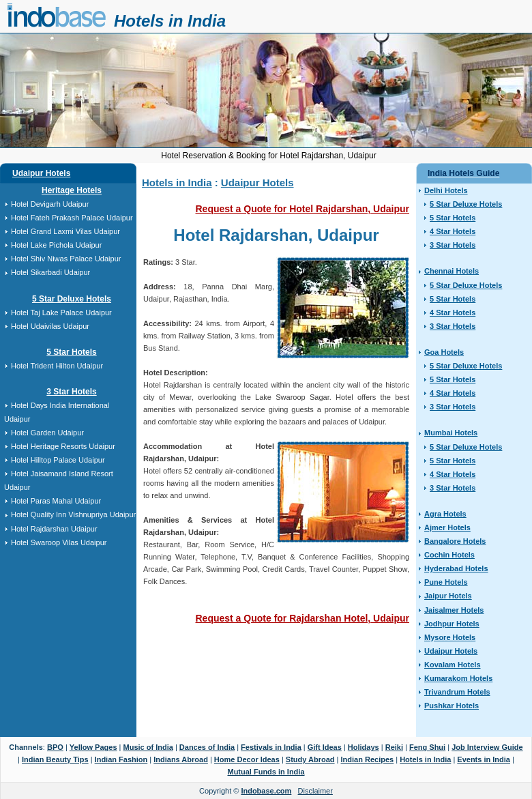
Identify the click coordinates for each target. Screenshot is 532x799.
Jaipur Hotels (448, 596)
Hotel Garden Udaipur (47, 433)
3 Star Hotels (71, 392)
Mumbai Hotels (451, 433)
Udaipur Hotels (41, 173)
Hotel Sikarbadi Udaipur (50, 272)
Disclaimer (315, 791)
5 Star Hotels (71, 352)
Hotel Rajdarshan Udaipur (54, 529)
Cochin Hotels (449, 555)
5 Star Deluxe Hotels (72, 299)
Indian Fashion (121, 759)
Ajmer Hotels (447, 527)
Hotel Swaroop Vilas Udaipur (59, 542)
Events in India (484, 759)
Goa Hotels (444, 352)
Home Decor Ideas (247, 759)
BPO (55, 747)
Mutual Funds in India (266, 772)
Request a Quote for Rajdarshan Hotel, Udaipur (303, 618)
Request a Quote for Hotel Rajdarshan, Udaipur (303, 209)
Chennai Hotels (452, 271)
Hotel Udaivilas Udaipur (50, 326)
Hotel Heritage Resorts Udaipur (63, 446)
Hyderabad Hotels (456, 568)
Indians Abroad (181, 759)
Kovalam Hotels (453, 665)
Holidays (364, 747)
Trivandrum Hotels (457, 692)
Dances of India (207, 747)
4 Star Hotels (453, 231)
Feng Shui (427, 747)
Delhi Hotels (446, 190)
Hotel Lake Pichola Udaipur (56, 245)
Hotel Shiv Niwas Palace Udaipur (66, 259)
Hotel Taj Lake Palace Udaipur (61, 313)
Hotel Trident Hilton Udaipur (57, 366)
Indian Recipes (368, 759)
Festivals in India (271, 747)
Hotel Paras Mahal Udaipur (56, 501)
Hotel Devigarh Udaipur (50, 204)
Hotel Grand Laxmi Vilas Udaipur (65, 231)
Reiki (394, 747)
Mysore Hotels (450, 637)
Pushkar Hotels (452, 706)
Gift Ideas (325, 747)
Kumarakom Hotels (458, 678)
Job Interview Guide (487, 747)
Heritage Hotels (72, 190)
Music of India (148, 747)
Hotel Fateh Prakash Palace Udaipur (72, 218)
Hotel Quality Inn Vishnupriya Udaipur (73, 514)
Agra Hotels (445, 514)
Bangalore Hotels (455, 541)
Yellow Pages (93, 747)
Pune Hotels (446, 582)
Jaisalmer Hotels (454, 610)
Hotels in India (170, 21)
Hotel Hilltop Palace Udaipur (58, 460)
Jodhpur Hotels (452, 624)
